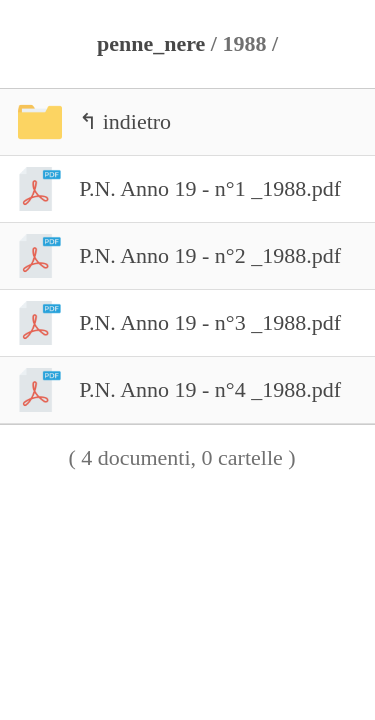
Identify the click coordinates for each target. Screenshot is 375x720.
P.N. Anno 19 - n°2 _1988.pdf (170, 256)
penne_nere (151, 43)
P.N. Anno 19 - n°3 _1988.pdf (170, 323)
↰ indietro (85, 122)
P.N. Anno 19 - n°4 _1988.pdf (170, 390)
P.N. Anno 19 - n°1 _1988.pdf (170, 189)
